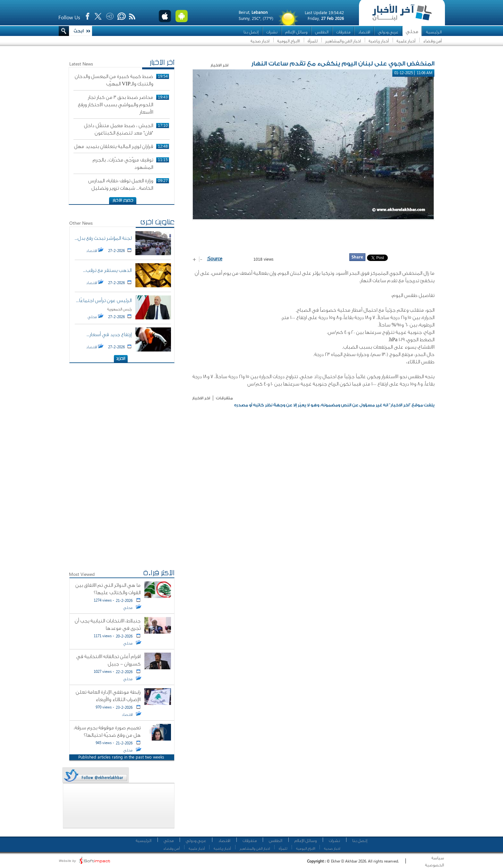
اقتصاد (364, 32)
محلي (412, 32)
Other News (81, 223)
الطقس (322, 32)
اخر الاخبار (201, 398)
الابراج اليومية (289, 41)
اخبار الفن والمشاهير (343, 41)
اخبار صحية (260, 41)
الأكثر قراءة (159, 574)
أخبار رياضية (379, 41)
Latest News (81, 64)
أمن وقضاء (432, 41)
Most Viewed (82, 574)
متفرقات (343, 32)
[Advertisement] (313, 237)
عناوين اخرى (157, 223)
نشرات (272, 32)
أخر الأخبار (162, 63)
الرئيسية (434, 32)
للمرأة (313, 41)
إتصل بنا (251, 32)
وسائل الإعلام (296, 32)
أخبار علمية (406, 41)
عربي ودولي (388, 32)
